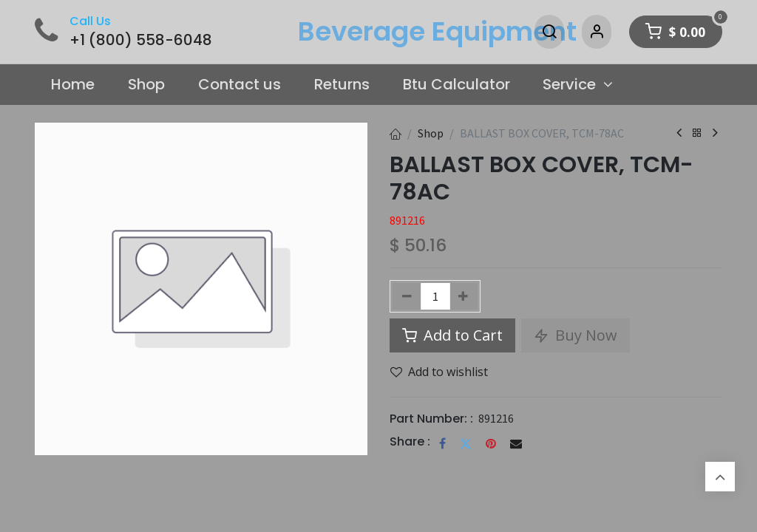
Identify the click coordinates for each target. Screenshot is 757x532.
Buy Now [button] (576, 335)
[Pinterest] (491, 443)
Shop (431, 133)
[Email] (516, 443)
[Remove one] (407, 296)
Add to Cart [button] (452, 335)
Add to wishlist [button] (439, 372)
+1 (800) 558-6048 (141, 40)
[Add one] (464, 296)
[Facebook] (442, 443)
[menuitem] (73, 85)
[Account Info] (597, 32)
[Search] (549, 32)
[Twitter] (466, 443)
